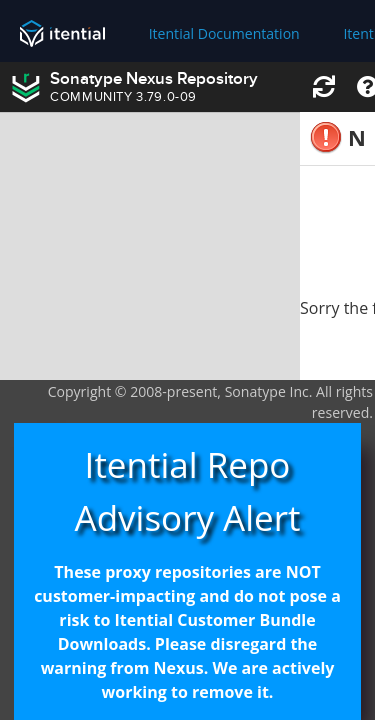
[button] (324, 87)
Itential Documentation (224, 33)
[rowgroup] (150, 246)
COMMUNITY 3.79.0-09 (123, 98)
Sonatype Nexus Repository (154, 79)
